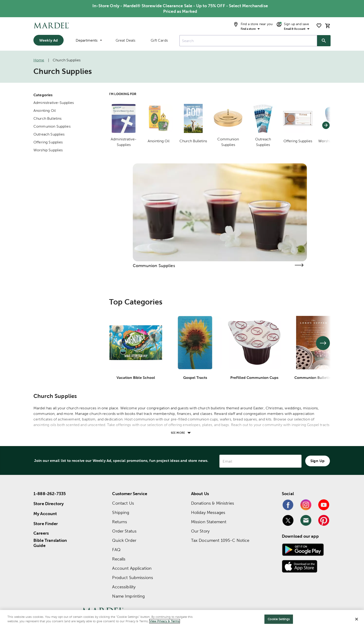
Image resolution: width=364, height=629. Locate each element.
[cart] (328, 26)
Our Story (200, 531)
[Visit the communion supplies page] (299, 265)
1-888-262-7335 (50, 494)
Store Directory (49, 504)
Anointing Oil (45, 111)
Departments (89, 40)
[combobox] (248, 41)
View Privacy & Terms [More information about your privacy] (165, 621)
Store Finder (46, 524)
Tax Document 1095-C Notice (220, 540)
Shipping (121, 512)
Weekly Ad (49, 40)
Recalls (119, 559)
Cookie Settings (279, 619)
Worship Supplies (48, 150)
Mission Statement (209, 522)
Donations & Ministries (213, 503)
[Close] (357, 619)
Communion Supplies (52, 126)
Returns (120, 522)
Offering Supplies (48, 142)
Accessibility (124, 587)
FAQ (116, 550)
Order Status (124, 531)
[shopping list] (319, 26)
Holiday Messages (208, 512)
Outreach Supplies (49, 134)
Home (39, 60)
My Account (45, 514)
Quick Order (124, 540)
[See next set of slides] (323, 343)
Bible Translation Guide (50, 543)
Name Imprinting (128, 596)
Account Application (132, 568)
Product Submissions (133, 578)
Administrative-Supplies (54, 103)
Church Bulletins (47, 118)
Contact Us (123, 503)
